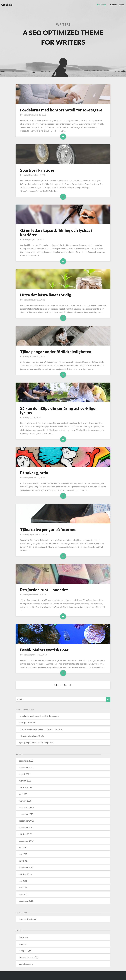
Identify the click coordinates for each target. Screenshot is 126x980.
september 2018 (26, 821)
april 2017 (23, 861)
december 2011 (26, 901)
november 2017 (26, 827)
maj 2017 (23, 854)
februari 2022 (25, 781)
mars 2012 (24, 894)
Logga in (23, 944)
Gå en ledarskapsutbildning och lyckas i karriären (56, 232)
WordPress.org (26, 964)
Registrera (24, 937)
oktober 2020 (25, 787)
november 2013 (26, 867)
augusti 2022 (25, 774)
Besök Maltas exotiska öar (44, 650)
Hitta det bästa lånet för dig (46, 295)
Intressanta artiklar (27, 919)
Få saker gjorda (34, 473)
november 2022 (26, 767)
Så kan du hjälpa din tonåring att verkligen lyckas (59, 410)
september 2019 (26, 807)
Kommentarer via (29, 957)
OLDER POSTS (63, 685)
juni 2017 (23, 847)
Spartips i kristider (37, 170)
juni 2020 (23, 794)
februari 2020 (25, 801)
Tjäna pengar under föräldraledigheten (56, 352)
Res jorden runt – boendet (44, 590)
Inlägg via (25, 951)
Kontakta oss (117, 5)
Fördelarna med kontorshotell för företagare (61, 110)
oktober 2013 (25, 874)
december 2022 (26, 761)
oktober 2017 (25, 834)
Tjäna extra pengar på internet (48, 529)
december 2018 (26, 814)
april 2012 (23, 888)
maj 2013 (23, 881)
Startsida (102, 5)
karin (25, 115)
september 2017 (26, 841)
